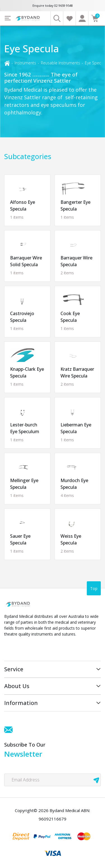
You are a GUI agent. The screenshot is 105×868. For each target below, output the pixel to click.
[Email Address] (53, 780)
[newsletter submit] (96, 780)
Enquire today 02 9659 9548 (53, 5)
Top (94, 588)
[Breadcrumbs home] (7, 63)
